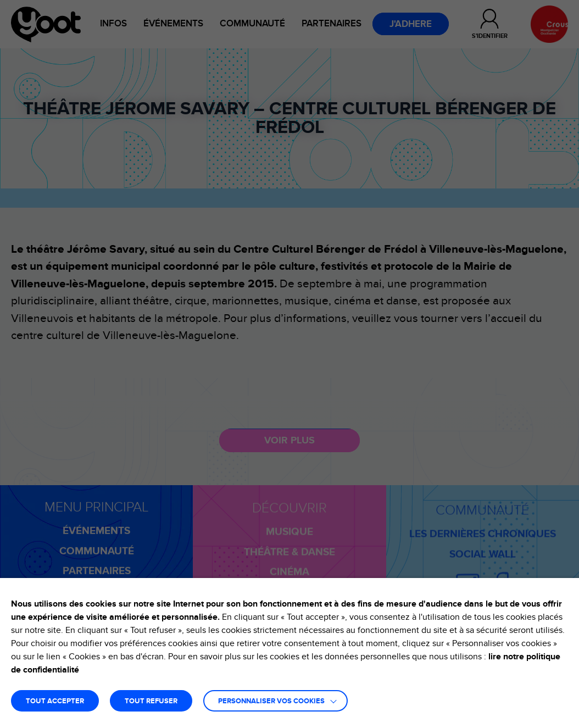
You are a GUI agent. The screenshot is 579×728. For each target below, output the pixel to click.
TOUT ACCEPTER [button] (55, 701)
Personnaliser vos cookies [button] (271, 701)
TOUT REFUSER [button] (151, 701)
